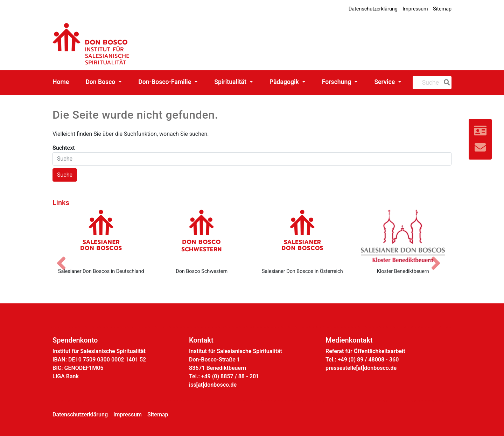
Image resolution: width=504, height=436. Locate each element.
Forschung (337, 82)
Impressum (415, 9)
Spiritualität (231, 82)
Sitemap (442, 9)
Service (385, 82)
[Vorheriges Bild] (65, 257)
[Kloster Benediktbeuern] (403, 236)
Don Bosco (101, 82)
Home (61, 82)
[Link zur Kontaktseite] (480, 131)
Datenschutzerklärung (373, 9)
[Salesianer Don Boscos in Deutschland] (101, 236)
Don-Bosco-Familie (165, 82)
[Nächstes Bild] (439, 257)
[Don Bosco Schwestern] (202, 236)
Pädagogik (285, 82)
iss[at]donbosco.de (213, 385)
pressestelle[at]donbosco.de (361, 368)
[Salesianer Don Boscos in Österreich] (302, 236)
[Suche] (446, 83)
